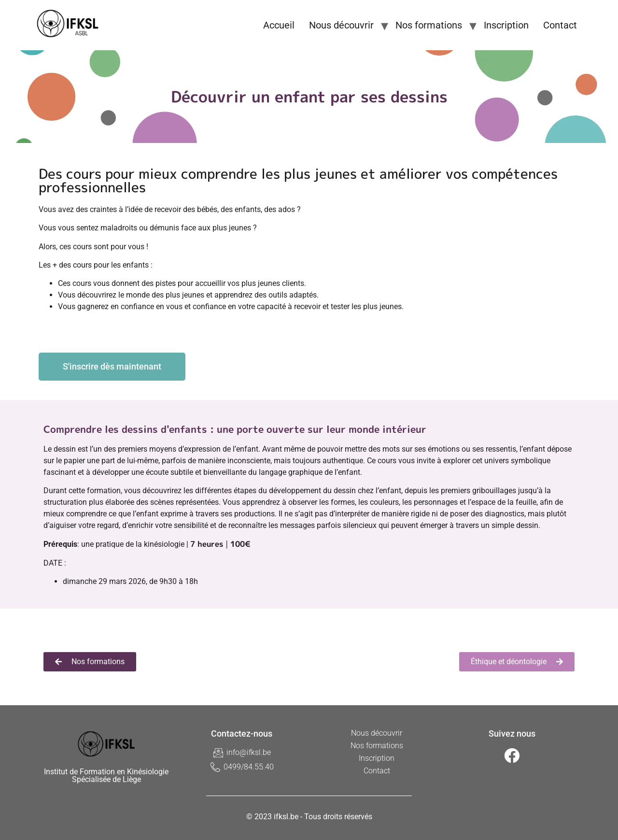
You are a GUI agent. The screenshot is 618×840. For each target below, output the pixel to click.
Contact (560, 25)
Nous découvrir (341, 25)
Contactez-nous (242, 733)
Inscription (506, 25)
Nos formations (429, 25)
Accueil (279, 25)
